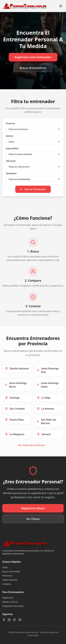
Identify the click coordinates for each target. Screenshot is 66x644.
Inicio (5, 567)
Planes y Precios (10, 602)
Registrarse (8, 598)
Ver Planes (33, 519)
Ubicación (11, 161)
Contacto (7, 584)
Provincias (7, 576)
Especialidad (12, 148)
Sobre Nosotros (10, 580)
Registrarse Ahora (33, 508)
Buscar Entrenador (33, 189)
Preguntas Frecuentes (13, 606)
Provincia (10, 123)
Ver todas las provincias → (33, 445)
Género (10, 136)
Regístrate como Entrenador (33, 57)
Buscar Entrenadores (33, 68)
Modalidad (11, 173)
